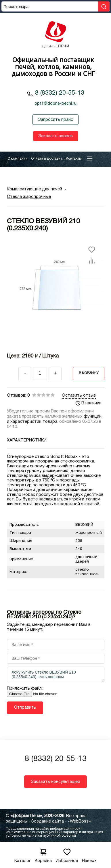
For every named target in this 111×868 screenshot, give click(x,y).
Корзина (43, 854)
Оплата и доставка (47, 159)
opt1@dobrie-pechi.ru (56, 104)
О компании (18, 159)
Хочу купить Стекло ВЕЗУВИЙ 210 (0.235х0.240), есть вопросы (56, 674)
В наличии (89, 403)
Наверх (89, 854)
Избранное (67, 854)
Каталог (23, 854)
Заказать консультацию (56, 782)
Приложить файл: (25, 689)
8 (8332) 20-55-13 (60, 93)
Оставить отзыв (79, 395)
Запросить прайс (56, 120)
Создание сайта (47, 821)
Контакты (74, 159)
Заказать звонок (56, 136)
